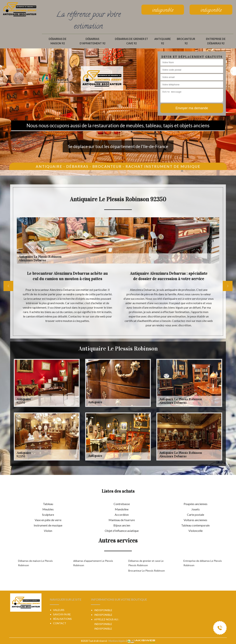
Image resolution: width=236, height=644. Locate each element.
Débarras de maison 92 (58, 41)
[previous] (8, 286)
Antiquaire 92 (163, 41)
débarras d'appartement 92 (92, 41)
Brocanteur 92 (186, 41)
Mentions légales (117, 641)
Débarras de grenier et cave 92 (131, 41)
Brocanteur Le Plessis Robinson (147, 571)
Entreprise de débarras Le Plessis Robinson (203, 563)
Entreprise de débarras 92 (216, 41)
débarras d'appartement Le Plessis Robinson (93, 563)
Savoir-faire (62, 614)
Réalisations (62, 619)
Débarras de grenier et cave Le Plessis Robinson (146, 563)
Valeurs (59, 610)
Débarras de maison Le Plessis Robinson (35, 563)
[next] (228, 286)
